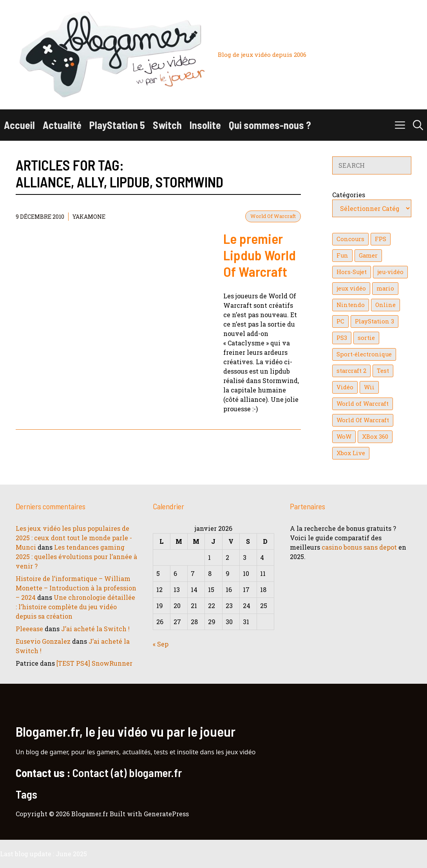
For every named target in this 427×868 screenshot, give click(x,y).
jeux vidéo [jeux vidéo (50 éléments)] (351, 288)
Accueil (19, 125)
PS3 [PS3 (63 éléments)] (342, 338)
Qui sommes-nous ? (270, 125)
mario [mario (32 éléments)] (385, 288)
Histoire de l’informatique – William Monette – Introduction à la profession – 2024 (76, 588)
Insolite (205, 125)
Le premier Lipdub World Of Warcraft (260, 255)
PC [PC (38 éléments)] (340, 321)
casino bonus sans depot (359, 547)
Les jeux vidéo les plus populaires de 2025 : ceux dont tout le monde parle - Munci (74, 538)
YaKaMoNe (89, 217)
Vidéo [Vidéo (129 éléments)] (345, 387)
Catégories (349, 195)
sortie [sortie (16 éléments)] (366, 338)
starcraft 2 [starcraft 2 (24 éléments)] (351, 371)
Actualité (62, 125)
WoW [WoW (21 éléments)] (344, 437)
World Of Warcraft (273, 216)
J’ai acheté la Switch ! (95, 629)
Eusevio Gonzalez (43, 641)
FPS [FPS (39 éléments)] (381, 239)
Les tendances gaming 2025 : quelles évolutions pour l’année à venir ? (76, 557)
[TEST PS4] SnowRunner (94, 663)
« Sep (161, 644)
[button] (418, 125)
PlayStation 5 (117, 125)
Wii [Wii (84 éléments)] (369, 387)
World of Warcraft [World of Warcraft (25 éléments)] (363, 404)
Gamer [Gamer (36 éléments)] (368, 255)
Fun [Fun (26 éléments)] (342, 255)
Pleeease (29, 629)
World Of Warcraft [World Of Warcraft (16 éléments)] (363, 420)
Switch (167, 125)
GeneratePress (166, 814)
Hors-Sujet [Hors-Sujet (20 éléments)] (352, 272)
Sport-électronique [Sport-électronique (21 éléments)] (364, 354)
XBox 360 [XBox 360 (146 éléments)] (375, 437)
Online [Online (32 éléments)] (385, 305)
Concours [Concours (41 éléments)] (350, 239)
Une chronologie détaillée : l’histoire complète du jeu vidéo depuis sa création (75, 607)
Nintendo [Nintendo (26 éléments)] (351, 305)
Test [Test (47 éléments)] (383, 371)
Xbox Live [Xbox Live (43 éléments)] (351, 453)
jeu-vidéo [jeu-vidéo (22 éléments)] (390, 272)
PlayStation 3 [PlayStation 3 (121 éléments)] (375, 321)
